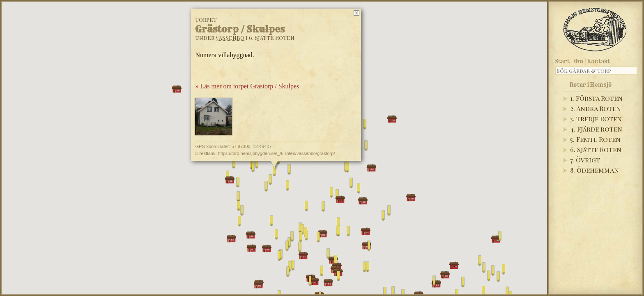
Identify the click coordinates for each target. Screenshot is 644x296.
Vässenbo (230, 38)
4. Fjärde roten (596, 129)
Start (562, 61)
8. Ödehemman (595, 170)
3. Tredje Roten (596, 119)
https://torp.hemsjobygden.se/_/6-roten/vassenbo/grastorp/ (277, 153)
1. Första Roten (596, 98)
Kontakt (599, 61)
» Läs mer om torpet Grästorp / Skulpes (247, 86)
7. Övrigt (585, 160)
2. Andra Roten (596, 108)
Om (578, 61)
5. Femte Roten (595, 139)
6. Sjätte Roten (596, 149)
